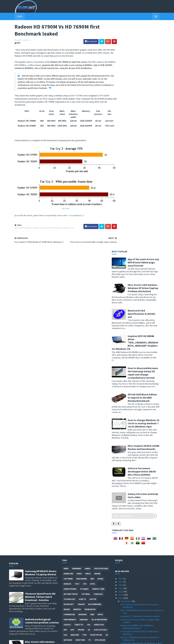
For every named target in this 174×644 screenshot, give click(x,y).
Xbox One (75, 409)
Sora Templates (26, 640)
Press (88, 347)
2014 (121, 365)
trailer (81, 378)
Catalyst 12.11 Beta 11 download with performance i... (138, 553)
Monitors (80, 414)
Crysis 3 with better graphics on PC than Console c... (139, 547)
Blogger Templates (44, 640)
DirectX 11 (88, 444)
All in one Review (99, 393)
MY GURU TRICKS (71, 368)
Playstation (96, 409)
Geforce (67, 424)
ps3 (78, 444)
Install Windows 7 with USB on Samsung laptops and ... (139, 535)
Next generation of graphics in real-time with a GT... (142, 451)
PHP (65, 465)
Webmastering (70, 429)
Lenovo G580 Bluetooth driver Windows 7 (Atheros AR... (140, 412)
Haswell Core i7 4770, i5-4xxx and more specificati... (139, 499)
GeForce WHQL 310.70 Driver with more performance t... (139, 559)
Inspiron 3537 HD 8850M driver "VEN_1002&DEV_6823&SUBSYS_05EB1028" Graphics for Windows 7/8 (141, 116)
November (126, 581)
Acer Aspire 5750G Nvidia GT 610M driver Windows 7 (140, 406)
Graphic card (33, 226)
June (124, 598)
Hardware (77, 342)
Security (68, 439)
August (125, 591)
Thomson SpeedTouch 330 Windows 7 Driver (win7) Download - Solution (40, 370)
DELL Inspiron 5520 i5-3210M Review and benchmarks (149, 221)
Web (87, 449)
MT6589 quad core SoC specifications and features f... (140, 481)
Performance (70, 393)
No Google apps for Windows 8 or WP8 (139, 462)
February (126, 611)
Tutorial (86, 368)
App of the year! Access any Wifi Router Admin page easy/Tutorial (149, 36)
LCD (92, 424)
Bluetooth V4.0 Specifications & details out (147, 87)
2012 (121, 372)
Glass (105, 444)
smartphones (70, 363)
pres (92, 460)
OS (107, 409)
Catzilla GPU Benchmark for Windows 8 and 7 (142, 417)
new (92, 388)
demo (89, 419)
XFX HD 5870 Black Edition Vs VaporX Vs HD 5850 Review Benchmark (148, 171)
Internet (77, 449)
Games (88, 342)
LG (65, 460)
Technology (69, 373)
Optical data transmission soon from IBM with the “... (142, 515)
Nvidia (100, 352)
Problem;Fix (90, 383)
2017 (121, 355)
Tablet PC (79, 398)
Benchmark (20, 226)
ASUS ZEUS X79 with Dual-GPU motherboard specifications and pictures (41, 493)
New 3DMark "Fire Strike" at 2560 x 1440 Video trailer (142, 571)
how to (82, 373)
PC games (84, 363)
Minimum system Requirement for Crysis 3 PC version (142, 577)
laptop (44, 226)
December (126, 375)
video (79, 347)
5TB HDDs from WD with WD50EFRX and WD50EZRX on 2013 (139, 565)
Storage (79, 419)
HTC (85, 424)
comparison (69, 388)
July (123, 594)
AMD (11, 226)
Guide (66, 449)
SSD (65, 409)
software (68, 352)
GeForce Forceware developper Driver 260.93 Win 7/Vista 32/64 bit (147, 245)
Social (74, 465)
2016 (121, 359)
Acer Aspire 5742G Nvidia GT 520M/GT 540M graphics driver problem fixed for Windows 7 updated (42, 446)
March (124, 607)
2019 (121, 352)
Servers (79, 439)
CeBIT (95, 429)
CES (89, 398)
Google (67, 398)
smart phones (87, 465)
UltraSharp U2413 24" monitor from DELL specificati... (139, 530)
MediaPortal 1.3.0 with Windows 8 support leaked (140, 439)
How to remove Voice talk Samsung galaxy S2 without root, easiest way (41, 470)
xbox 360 (67, 419)
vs (81, 434)
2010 (121, 620)
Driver (97, 347)
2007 (121, 630)
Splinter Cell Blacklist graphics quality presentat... (138, 466)
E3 (98, 444)
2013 (121, 368)
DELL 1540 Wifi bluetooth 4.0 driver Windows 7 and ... (142, 385)
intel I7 (105, 449)
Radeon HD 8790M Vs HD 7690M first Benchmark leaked (137, 401)
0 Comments (20, 41)
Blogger (68, 455)
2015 (121, 362)
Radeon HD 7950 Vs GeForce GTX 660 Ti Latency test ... (139, 475)
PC (90, 414)
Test (67, 226)
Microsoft (69, 378)
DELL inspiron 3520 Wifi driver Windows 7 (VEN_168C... (140, 541)
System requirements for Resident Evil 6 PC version (141, 445)
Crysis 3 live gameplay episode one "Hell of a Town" (142, 487)
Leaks (72, 460)
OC (89, 403)
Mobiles (53, 226)
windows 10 (103, 460)
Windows (83, 388)
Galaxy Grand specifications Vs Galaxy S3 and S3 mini (142, 433)
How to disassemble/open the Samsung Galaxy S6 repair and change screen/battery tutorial (148, 147)
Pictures (99, 419)
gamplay (82, 460)
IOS (87, 434)
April (124, 604)
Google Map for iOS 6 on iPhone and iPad (140, 471)
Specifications (101, 342)
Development (70, 434)
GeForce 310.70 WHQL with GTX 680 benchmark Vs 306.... (137, 427)
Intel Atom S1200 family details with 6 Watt (141, 495)
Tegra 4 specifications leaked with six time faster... (141, 421)
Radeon (95, 434)
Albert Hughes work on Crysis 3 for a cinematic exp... (143, 524)
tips (85, 409)
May (123, 601)
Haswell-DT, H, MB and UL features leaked (140, 390)
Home (14, 16)
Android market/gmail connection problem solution (42, 395)
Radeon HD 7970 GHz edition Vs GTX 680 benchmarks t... (139, 509)
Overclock (99, 398)
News (61, 226)
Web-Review (92, 439)
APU (65, 403)
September (127, 588)
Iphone (81, 403)
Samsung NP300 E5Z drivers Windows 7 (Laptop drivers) (41, 346)
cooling (85, 429)
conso (95, 449)
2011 (121, 617)
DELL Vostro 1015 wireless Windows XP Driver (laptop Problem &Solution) (148, 62)
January (125, 614)
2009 (121, 624)
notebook (68, 444)
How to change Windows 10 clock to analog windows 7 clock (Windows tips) (149, 197)
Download (68, 347)
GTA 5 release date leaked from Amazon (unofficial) (140, 379)
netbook (68, 414)
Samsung (84, 393)
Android (77, 383)
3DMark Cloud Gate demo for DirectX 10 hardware (139, 457)
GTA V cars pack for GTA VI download (138, 492)
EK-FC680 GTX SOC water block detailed (139, 504)
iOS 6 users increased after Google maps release (140, 394)
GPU (72, 403)
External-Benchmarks (86, 455)
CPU (85, 358)
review (67, 383)
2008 (121, 627)
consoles (98, 368)
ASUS (77, 424)
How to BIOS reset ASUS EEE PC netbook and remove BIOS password (42, 519)
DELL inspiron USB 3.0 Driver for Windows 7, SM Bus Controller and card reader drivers (41, 569)
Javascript (105, 455)
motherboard (95, 378)
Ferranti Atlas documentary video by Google (142, 519)
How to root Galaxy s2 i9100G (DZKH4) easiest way (42, 543)
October (125, 585)
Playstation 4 (100, 403)
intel (93, 358)
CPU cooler (100, 414)
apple (100, 388)
